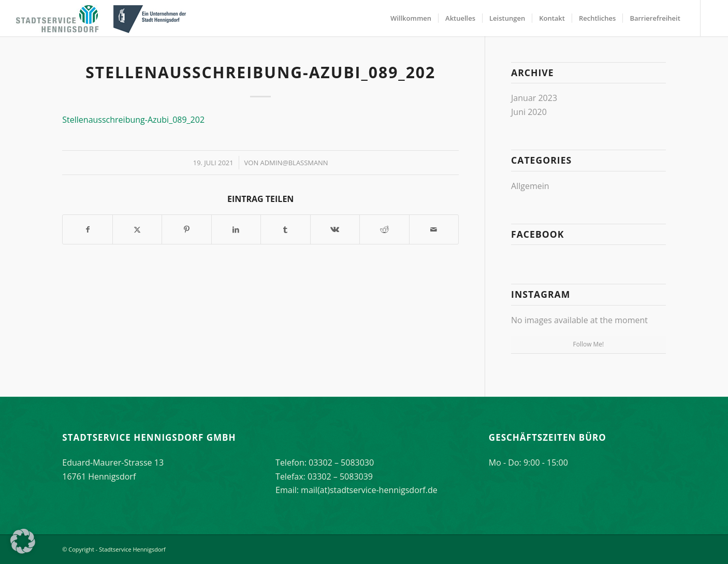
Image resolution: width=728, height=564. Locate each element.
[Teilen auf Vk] (335, 229)
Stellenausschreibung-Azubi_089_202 (133, 120)
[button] (23, 541)
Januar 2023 (534, 98)
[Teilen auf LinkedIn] (236, 229)
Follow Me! (588, 344)
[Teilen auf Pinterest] (186, 229)
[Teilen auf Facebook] (87, 229)
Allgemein (530, 186)
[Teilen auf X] (137, 229)
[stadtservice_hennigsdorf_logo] (103, 18)
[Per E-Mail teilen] (434, 229)
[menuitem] (411, 18)
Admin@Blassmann (294, 163)
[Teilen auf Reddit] (384, 229)
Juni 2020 (529, 112)
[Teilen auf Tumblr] (285, 229)
